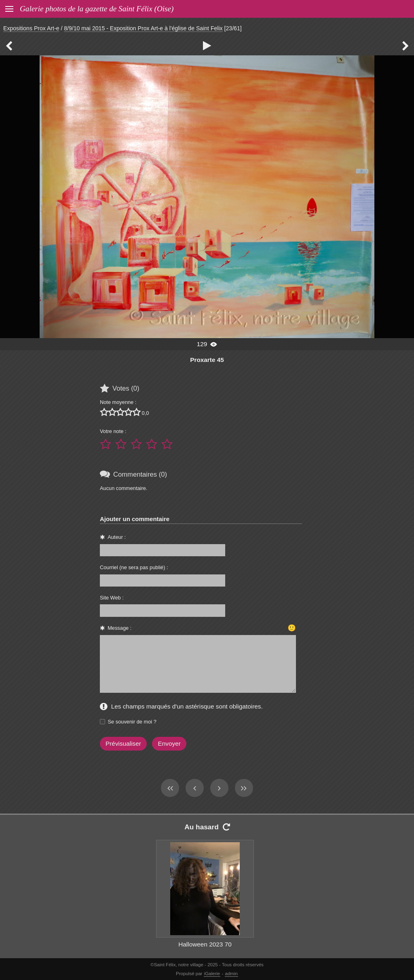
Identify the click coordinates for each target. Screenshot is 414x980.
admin (231, 974)
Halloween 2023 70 (205, 944)
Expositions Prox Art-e (31, 28)
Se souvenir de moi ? (132, 722)
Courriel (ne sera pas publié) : (134, 567)
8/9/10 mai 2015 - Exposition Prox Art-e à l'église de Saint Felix (143, 28)
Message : (119, 628)
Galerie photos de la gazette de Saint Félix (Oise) (97, 9)
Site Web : (112, 598)
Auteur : (117, 537)
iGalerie (212, 974)
